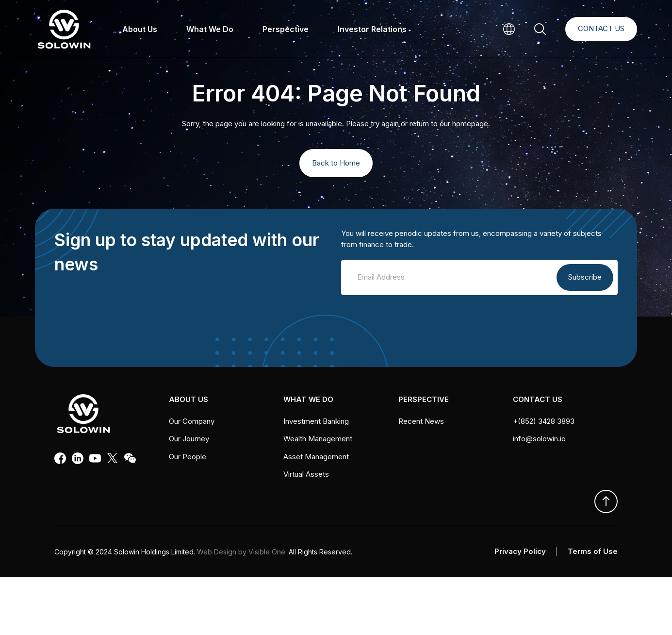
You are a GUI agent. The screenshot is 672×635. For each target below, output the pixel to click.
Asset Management (316, 457)
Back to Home (336, 163)
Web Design (217, 552)
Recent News (421, 421)
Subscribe (585, 277)
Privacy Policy (520, 551)
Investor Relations (372, 29)
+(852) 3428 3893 (544, 421)
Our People (188, 457)
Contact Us (601, 28)
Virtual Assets (306, 474)
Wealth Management (318, 439)
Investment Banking (316, 421)
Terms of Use (593, 551)
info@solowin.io (539, 439)
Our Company (192, 421)
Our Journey (189, 439)
